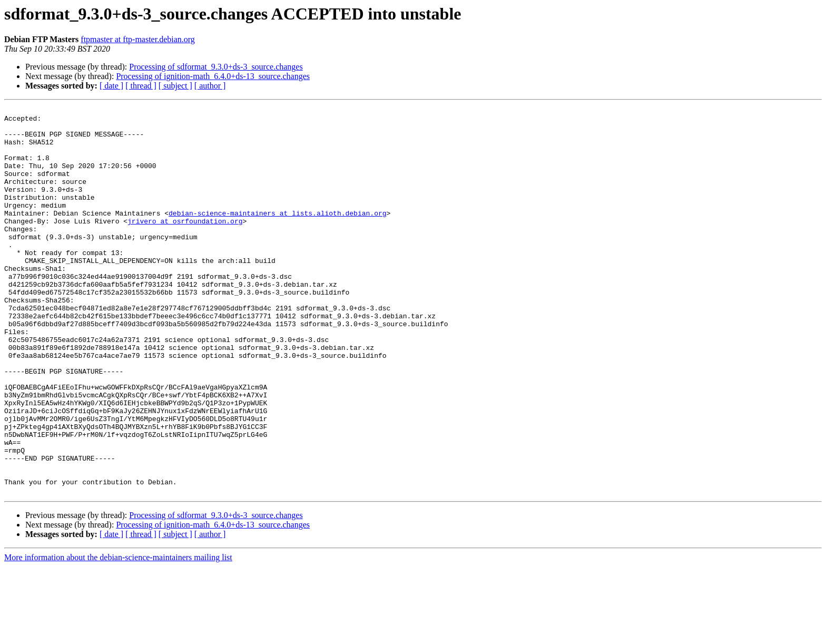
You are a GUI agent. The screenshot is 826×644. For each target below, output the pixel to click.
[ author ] (210, 86)
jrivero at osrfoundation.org (185, 245)
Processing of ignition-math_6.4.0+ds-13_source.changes (213, 76)
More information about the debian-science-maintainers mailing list (118, 635)
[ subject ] (175, 86)
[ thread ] (141, 86)
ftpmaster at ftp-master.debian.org (138, 39)
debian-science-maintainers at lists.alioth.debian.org (277, 235)
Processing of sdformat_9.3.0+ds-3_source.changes (216, 67)
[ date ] (111, 86)
